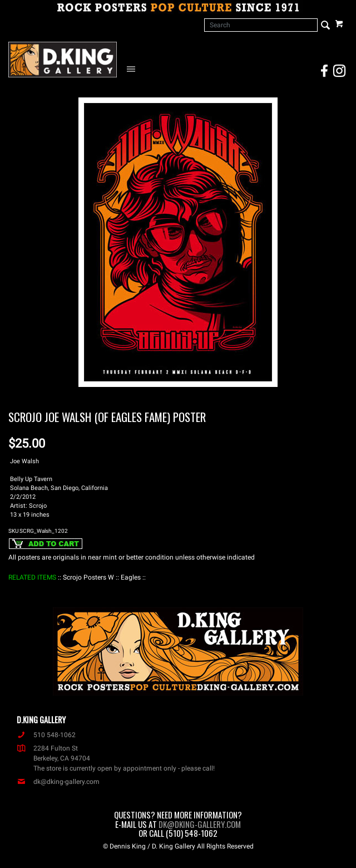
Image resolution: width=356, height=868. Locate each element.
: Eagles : (131, 577)
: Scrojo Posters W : (88, 577)
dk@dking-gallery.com (58, 782)
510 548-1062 (46, 735)
